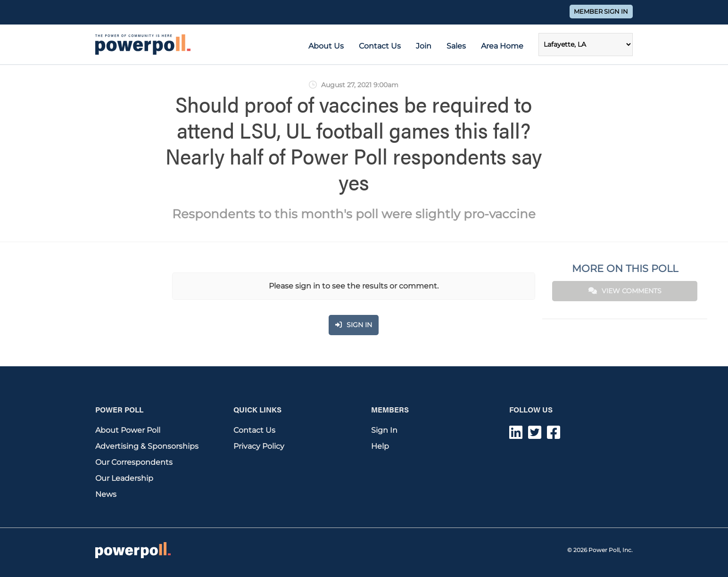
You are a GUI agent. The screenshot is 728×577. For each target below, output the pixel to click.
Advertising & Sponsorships (147, 446)
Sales (456, 46)
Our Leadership (124, 478)
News (106, 494)
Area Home (502, 46)
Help (380, 446)
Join (424, 46)
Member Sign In (601, 12)
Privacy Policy (259, 446)
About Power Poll (128, 430)
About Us (326, 46)
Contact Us (380, 46)
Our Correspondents (134, 462)
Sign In (384, 430)
